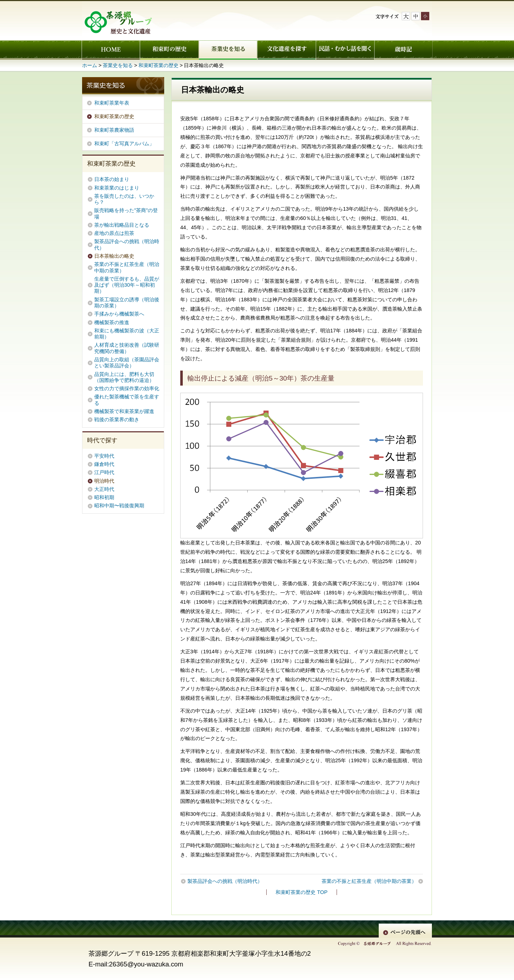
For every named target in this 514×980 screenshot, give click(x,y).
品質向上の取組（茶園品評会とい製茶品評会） (127, 363)
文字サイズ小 (425, 16)
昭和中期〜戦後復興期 (119, 506)
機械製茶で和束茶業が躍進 (127, 411)
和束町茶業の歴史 (158, 65)
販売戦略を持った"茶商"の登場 (126, 213)
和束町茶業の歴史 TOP (301, 892)
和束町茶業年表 (112, 103)
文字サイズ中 (415, 16)
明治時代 (104, 481)
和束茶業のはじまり (117, 188)
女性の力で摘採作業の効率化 (127, 388)
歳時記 (403, 50)
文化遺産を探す (286, 50)
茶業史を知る (228, 50)
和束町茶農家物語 (114, 130)
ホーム (111, 50)
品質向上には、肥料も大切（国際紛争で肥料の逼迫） (124, 377)
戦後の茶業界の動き (117, 419)
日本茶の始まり (112, 179)
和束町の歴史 (169, 50)
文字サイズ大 (406, 16)
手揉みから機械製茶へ (119, 314)
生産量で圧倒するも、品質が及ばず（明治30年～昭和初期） (127, 285)
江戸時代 (104, 472)
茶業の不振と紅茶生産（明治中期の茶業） (369, 881)
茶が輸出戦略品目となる (122, 225)
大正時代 (104, 489)
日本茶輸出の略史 (114, 256)
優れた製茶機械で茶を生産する (127, 400)
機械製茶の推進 (112, 322)
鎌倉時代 (104, 464)
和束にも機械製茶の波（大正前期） (127, 334)
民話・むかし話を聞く (345, 50)
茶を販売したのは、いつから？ (124, 199)
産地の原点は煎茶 (114, 233)
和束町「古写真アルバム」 (124, 144)
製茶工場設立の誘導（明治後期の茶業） (127, 303)
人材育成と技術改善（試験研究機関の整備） (127, 348)
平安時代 (104, 456)
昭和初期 (104, 497)
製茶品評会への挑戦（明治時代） (225, 881)
